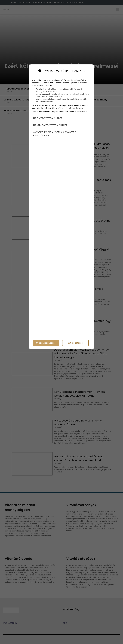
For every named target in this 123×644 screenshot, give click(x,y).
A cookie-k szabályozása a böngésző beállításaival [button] (55, 132)
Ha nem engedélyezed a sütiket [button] (50, 123)
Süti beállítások (75, 342)
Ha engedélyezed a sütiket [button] (48, 116)
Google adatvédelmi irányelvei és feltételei (69, 110)
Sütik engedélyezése (46, 342)
